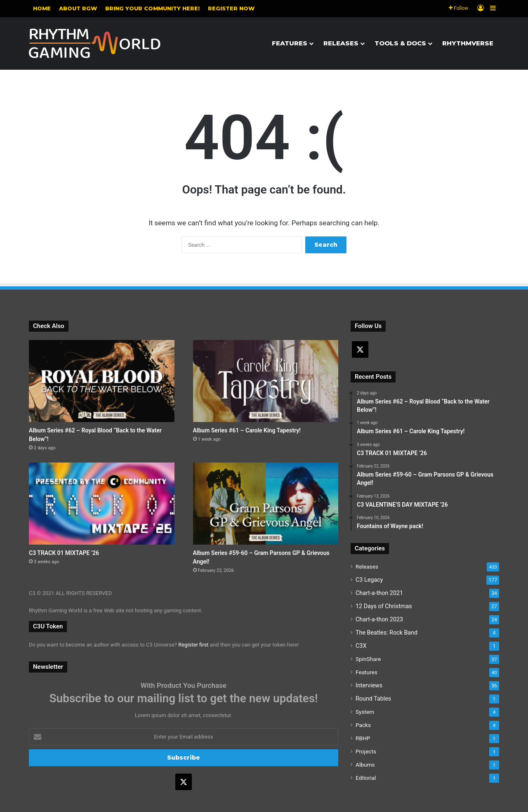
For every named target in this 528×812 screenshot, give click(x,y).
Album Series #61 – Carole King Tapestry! (247, 430)
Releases (341, 43)
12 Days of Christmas (384, 606)
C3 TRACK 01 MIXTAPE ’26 (64, 553)
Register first (193, 645)
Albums (365, 765)
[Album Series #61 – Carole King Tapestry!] (266, 381)
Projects (366, 751)
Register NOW (231, 8)
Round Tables (373, 699)
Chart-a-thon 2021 (379, 593)
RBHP (363, 738)
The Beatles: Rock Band (387, 633)
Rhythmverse (468, 43)
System (365, 712)
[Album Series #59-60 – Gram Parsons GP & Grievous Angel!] (266, 504)
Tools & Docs (400, 43)
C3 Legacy (369, 580)
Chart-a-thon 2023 (379, 619)
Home (42, 8)
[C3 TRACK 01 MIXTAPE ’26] (102, 504)
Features (290, 43)
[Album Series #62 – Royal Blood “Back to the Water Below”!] (102, 381)
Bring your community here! (152, 8)
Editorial (366, 778)
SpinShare (368, 659)
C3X (361, 646)
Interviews (369, 685)
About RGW (78, 8)
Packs (363, 725)
